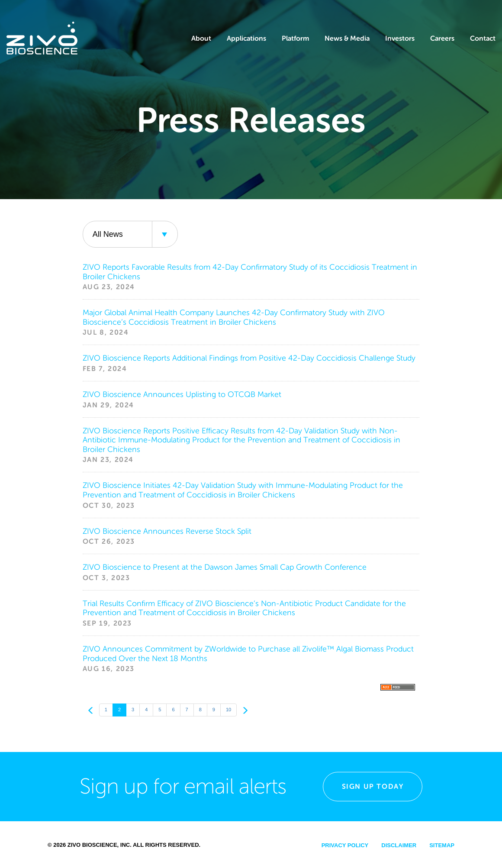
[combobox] (130, 234)
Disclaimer (399, 845)
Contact (483, 38)
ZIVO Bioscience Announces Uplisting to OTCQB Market (182, 394)
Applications (246, 38)
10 (228, 710)
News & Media (347, 38)
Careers (442, 38)
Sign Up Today (373, 786)
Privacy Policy (345, 845)
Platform (295, 38)
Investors (400, 38)
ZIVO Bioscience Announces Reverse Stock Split (167, 531)
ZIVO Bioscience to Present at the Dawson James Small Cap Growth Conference (225, 567)
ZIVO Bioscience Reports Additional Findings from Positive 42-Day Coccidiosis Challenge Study (249, 358)
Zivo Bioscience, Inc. (100, 845)
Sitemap (442, 845)
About (201, 38)
